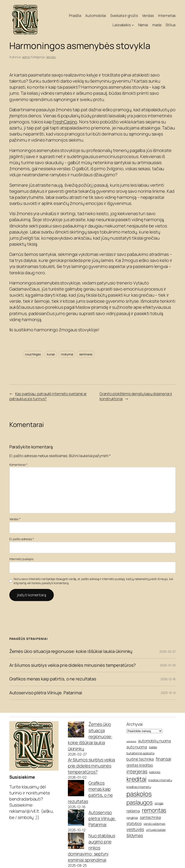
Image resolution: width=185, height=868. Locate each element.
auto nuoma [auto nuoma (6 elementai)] (137, 747)
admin (26, 57)
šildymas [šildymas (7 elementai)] (135, 835)
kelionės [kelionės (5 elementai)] (155, 772)
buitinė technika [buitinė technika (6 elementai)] (140, 759)
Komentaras (18, 465)
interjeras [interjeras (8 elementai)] (137, 772)
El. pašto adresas (22, 539)
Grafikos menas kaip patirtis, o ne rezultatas (53, 679)
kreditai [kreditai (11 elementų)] (136, 779)
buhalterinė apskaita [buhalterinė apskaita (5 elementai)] (140, 753)
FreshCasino (65, 122)
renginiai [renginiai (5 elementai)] (132, 818)
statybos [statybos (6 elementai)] (134, 823)
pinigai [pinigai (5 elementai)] (159, 803)
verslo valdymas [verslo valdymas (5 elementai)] (154, 824)
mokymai (67, 354)
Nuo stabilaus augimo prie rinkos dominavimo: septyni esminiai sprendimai (92, 848)
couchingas (33, 354)
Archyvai (135, 724)
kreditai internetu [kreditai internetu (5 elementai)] (160, 780)
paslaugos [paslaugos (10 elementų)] (140, 802)
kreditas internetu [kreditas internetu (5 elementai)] (139, 787)
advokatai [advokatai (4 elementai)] (131, 741)
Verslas (51, 57)
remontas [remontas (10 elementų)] (154, 810)
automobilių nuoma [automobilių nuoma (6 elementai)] (155, 741)
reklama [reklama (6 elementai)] (133, 811)
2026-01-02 (168, 665)
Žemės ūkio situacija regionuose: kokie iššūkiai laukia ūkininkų (71, 651)
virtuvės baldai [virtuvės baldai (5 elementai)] (156, 830)
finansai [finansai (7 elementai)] (163, 759)
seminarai (86, 354)
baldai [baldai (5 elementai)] (153, 747)
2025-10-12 (168, 693)
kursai (51, 354)
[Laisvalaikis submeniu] (133, 25)
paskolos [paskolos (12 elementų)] (139, 794)
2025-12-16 (168, 679)
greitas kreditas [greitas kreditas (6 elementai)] (140, 765)
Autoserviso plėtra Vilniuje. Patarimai (46, 693)
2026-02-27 (168, 651)
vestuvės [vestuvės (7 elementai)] (135, 829)
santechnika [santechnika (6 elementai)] (150, 817)
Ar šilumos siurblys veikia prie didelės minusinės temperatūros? (73, 665)
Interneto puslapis (21, 559)
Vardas (15, 519)
